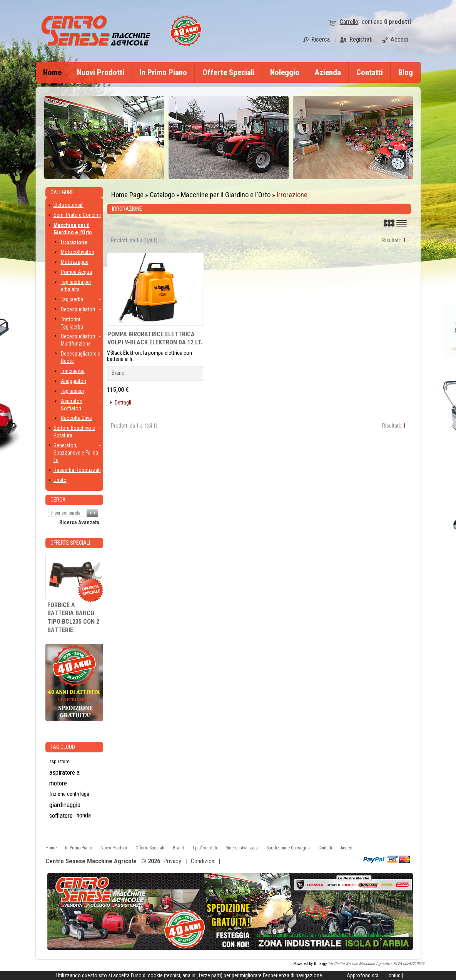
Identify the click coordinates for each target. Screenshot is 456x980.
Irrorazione (292, 195)
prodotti (398, 22)
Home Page (127, 195)
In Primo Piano (163, 72)
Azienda (328, 72)
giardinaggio (65, 805)
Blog (406, 72)
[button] (120, 403)
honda (84, 815)
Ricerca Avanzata (79, 522)
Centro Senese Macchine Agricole (91, 862)
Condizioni (203, 861)
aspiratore (59, 761)
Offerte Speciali (229, 72)
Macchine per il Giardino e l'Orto (226, 195)
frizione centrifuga (69, 794)
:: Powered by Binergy (308, 964)
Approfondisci (362, 975)
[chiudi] (395, 975)
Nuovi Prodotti (101, 72)
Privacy (172, 861)
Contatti (370, 72)
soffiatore (61, 816)
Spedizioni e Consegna (288, 848)
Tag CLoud (63, 747)
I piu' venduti (205, 848)
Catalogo (162, 195)
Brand (179, 848)
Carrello (349, 22)
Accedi (347, 848)
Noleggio (285, 72)
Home (52, 72)
